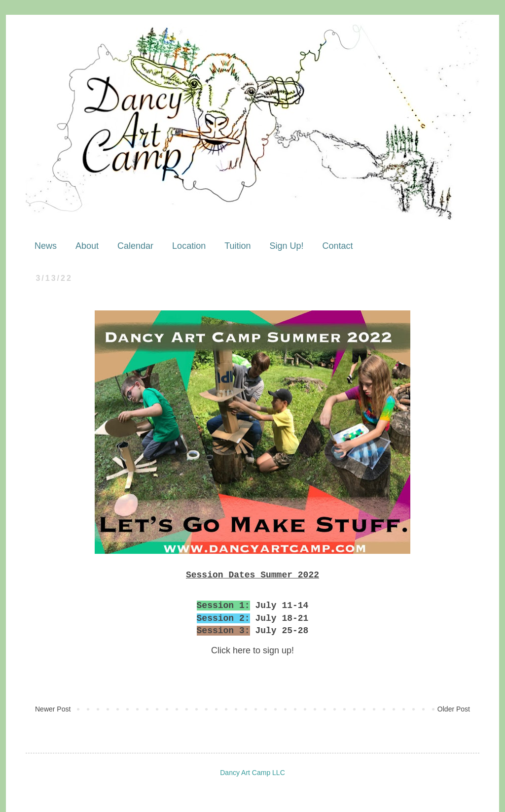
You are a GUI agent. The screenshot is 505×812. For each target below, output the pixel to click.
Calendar (135, 246)
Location (189, 246)
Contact (338, 246)
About (87, 246)
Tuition (237, 246)
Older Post (454, 709)
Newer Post (53, 709)
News (46, 246)
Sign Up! (287, 246)
